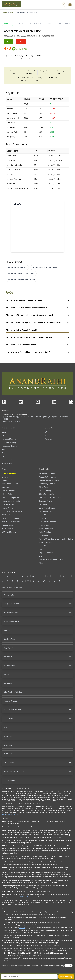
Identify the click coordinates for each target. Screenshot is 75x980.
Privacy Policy (7, 494)
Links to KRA (44, 525)
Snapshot (7, 23)
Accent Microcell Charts (17, 267)
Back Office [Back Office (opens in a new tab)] (44, 546)
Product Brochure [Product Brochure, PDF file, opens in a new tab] (8, 491)
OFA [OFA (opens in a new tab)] (3, 453)
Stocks (12, 13)
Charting (20, 23)
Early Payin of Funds (47, 508)
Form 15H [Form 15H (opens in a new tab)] (43, 518)
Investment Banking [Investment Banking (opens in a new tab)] (9, 446)
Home (5, 13)
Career (4, 480)
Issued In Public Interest (11, 522)
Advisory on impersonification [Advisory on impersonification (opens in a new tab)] (13, 498)
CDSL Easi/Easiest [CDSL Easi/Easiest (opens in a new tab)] (9, 532)
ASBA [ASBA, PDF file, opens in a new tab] (41, 556)
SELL (21, 41)
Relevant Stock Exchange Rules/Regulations (56, 539)
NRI (46, 432)
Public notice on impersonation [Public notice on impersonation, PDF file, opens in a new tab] (51, 560)
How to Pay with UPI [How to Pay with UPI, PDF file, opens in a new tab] (47, 484)
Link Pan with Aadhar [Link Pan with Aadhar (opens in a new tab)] (47, 522)
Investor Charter (8, 508)
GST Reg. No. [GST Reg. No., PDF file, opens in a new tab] (7, 515)
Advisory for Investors (10, 518)
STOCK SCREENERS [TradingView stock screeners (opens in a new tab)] (21, 897)
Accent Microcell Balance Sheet (45, 267)
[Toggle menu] (70, 4)
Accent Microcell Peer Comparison (22, 279)
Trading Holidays (46, 542)
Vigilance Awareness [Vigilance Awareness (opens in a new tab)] (47, 553)
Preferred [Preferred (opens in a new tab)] (48, 439)
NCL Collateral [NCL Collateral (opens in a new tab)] (7, 529)
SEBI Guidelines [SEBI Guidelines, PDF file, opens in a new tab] (8, 504)
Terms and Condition (10, 484)
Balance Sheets (35, 23)
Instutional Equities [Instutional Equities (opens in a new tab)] (9, 439)
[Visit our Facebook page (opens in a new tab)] (4, 402)
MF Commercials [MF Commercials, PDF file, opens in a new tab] (46, 511)
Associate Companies (48, 477)
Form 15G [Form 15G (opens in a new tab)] (43, 515)
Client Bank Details (46, 494)
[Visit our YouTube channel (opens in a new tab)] (38, 402)
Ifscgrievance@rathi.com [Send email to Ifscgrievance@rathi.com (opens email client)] (10, 812)
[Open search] (64, 4)
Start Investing (66, 977)
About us (5, 477)
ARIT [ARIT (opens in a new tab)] (3, 436)
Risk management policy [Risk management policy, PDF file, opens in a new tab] (11, 501)
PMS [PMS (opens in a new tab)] (3, 456)
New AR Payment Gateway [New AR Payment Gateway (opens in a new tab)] (50, 480)
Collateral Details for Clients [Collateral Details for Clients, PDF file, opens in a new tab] (50, 498)
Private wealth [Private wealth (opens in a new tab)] (7, 460)
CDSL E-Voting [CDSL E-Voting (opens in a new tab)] (45, 491)
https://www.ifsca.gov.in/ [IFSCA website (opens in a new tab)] (10, 814)
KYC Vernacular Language (12, 511)
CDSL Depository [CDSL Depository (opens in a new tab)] (46, 487)
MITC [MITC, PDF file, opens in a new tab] (41, 549)
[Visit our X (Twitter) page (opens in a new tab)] (21, 402)
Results (49, 23)
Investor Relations (9, 473)
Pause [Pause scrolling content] (69, 966)
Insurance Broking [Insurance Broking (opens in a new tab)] (9, 443)
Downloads (6, 487)
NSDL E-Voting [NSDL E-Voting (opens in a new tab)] (45, 532)
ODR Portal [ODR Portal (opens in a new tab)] (43, 536)
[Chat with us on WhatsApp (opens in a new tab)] (71, 402)
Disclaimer (43, 504)
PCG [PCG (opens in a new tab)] (46, 436)
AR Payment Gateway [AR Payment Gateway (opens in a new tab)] (48, 473)
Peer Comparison (65, 23)
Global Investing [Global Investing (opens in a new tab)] (8, 463)
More (41, 563)
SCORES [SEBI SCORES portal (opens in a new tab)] (22, 928)
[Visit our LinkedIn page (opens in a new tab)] (54, 402)
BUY (9, 41)
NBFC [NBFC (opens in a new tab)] (4, 449)
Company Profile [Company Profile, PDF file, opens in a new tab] (46, 501)
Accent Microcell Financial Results (21, 273)
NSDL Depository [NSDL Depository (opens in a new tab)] (46, 529)
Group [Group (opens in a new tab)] (4, 432)
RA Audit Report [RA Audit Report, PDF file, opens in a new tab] (8, 525)
